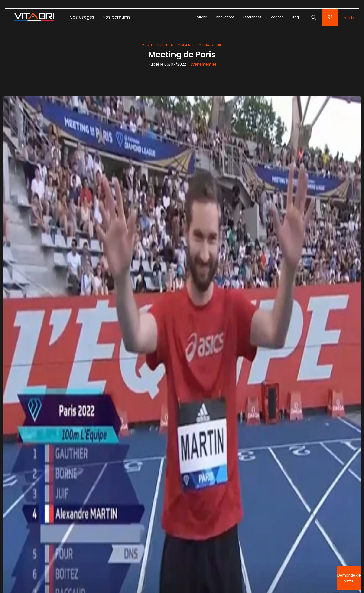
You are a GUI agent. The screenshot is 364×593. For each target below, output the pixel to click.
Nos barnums (117, 17)
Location (277, 17)
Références (252, 17)
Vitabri (202, 17)
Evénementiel (186, 45)
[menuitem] (82, 17)
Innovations (225, 17)
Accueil (147, 45)
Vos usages (82, 17)
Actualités (165, 45)
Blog (295, 17)
